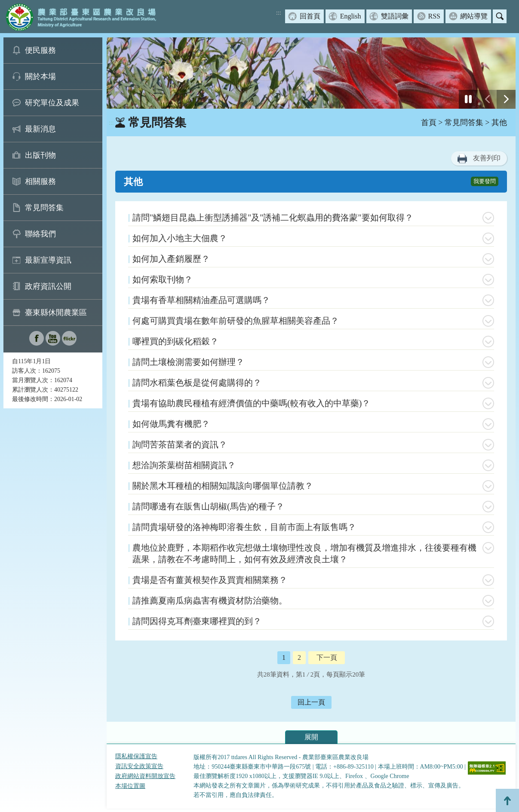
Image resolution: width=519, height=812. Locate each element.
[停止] (468, 99)
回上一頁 (311, 702)
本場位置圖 (130, 786)
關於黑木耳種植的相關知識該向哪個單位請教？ (223, 486)
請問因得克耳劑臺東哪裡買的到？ (197, 621)
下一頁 (327, 657)
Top (507, 800)
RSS (434, 16)
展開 (311, 737)
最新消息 (40, 129)
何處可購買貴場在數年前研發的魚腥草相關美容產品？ (236, 321)
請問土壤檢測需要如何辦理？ (188, 362)
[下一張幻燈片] (506, 99)
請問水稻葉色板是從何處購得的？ (197, 383)
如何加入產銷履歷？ (171, 259)
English (351, 16)
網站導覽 (474, 16)
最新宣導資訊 (48, 260)
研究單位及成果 (52, 103)
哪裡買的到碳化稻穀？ (175, 341)
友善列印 (487, 158)
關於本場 (40, 77)
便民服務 (40, 50)
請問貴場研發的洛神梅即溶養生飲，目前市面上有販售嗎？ (244, 527)
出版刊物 (40, 155)
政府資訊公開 (48, 286)
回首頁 (310, 16)
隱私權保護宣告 (136, 756)
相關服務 (40, 181)
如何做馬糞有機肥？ (171, 424)
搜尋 (500, 16)
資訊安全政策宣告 (139, 766)
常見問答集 (44, 208)
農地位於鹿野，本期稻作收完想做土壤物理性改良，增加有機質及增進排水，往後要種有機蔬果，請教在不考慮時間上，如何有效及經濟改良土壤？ (304, 553)
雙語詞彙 (395, 16)
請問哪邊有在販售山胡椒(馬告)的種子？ (208, 506)
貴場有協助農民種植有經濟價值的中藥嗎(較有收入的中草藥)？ (251, 403)
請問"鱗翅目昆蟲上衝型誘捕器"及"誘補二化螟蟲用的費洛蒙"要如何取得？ (273, 218)
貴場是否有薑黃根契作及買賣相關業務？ (210, 580)
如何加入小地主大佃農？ (180, 238)
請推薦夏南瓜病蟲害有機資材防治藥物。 (210, 601)
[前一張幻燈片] (487, 99)
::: (279, 13)
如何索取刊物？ (163, 279)
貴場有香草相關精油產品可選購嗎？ (201, 300)
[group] (311, 73)
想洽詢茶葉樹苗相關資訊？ (184, 465)
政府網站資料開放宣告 (145, 776)
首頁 (429, 123)
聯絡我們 (40, 234)
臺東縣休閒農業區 (56, 313)
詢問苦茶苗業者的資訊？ (180, 444)
